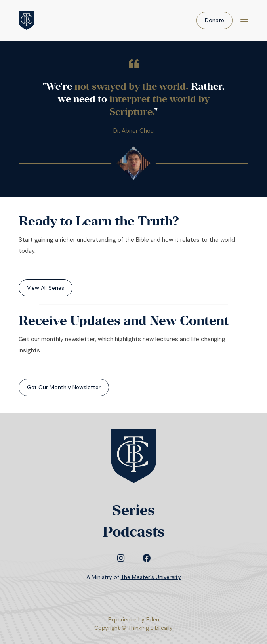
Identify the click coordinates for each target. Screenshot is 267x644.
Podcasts (134, 532)
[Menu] (244, 20)
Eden (153, 619)
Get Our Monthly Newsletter (64, 387)
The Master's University (151, 577)
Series (133, 510)
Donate (215, 20)
